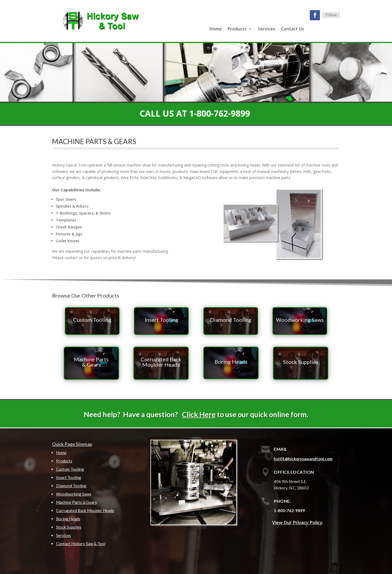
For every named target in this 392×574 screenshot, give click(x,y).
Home (216, 29)
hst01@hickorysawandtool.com (303, 459)
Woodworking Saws (74, 494)
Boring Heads (68, 519)
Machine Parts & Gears (76, 502)
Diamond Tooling (71, 486)
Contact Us (292, 29)
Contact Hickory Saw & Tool (81, 544)
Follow (331, 15)
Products (237, 29)
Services (266, 29)
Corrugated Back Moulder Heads (85, 510)
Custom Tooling (70, 469)
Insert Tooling (69, 477)
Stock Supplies (69, 527)
